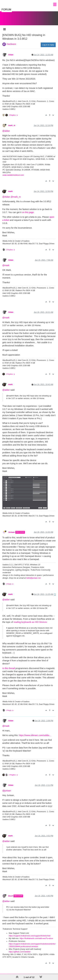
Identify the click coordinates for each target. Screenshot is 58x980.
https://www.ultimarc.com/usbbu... (35, 732)
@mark (6, 262)
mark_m (12, 122)
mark (10, 188)
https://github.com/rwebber (20, 949)
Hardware (11, 41)
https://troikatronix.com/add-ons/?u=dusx (36, 935)
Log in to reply (48, 42)
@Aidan (6, 194)
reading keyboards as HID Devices (30, 619)
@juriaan (7, 788)
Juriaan (11, 529)
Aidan (11, 52)
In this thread (9, 665)
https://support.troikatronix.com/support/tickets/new (30, 933)
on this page (28, 209)
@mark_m (16, 194)
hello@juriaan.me (33, 575)
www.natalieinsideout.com (13, 172)
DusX (11, 893)
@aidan (6, 128)
